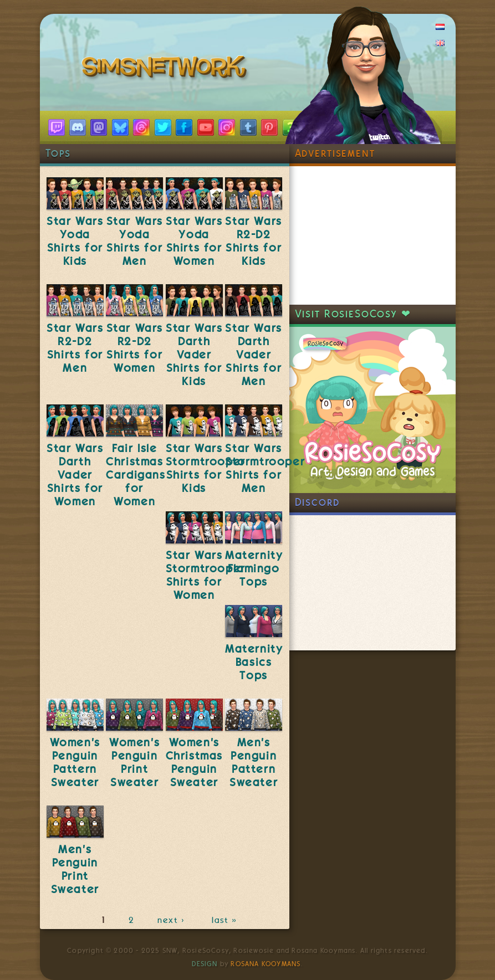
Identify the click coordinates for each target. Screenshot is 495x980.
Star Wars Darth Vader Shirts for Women (75, 475)
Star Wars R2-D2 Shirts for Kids (253, 241)
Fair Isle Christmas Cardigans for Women (136, 475)
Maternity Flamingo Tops (254, 568)
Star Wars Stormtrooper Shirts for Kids (206, 468)
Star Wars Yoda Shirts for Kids (75, 241)
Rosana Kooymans (266, 964)
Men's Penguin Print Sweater (75, 869)
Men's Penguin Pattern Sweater (254, 762)
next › (173, 920)
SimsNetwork (166, 69)
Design (205, 964)
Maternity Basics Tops (254, 662)
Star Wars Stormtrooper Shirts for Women (206, 575)
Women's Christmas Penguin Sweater (194, 762)
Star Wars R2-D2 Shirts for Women (135, 348)
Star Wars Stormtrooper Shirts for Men (265, 468)
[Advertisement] (372, 235)
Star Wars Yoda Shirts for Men (135, 241)
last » (225, 920)
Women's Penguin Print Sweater (134, 762)
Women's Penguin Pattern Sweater (75, 762)
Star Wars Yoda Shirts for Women (194, 241)
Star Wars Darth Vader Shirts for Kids (194, 355)
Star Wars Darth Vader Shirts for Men (253, 355)
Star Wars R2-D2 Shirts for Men (75, 348)
